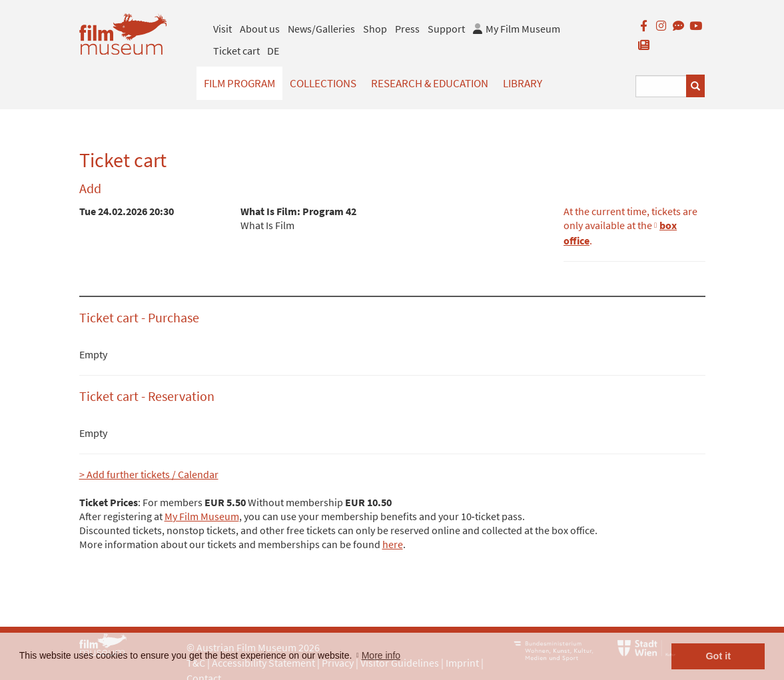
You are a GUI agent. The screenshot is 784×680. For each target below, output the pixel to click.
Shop (375, 29)
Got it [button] (718, 656)
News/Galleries (321, 29)
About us (260, 29)
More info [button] (381, 655)
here (393, 544)
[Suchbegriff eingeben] (661, 86)
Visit (222, 29)
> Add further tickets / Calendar (149, 474)
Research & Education (430, 83)
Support (446, 29)
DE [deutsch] (273, 51)
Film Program (239, 83)
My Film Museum (202, 516)
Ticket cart (236, 51)
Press (407, 29)
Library (523, 83)
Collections (323, 83)
